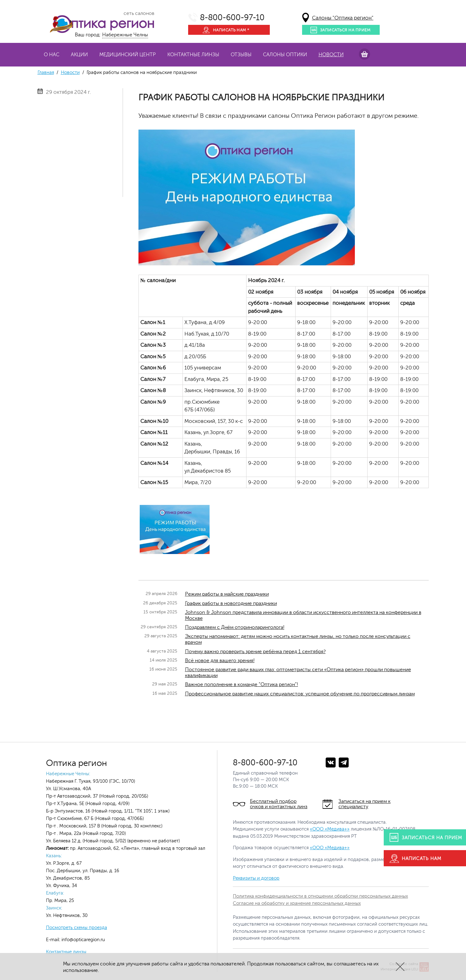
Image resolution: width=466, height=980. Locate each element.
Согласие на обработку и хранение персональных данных (297, 903)
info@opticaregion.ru (83, 940)
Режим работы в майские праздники (227, 594)
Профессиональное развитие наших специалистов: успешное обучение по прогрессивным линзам (300, 694)
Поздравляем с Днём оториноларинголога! (235, 627)
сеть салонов (139, 13)
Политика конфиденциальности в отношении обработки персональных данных (320, 896)
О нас (52, 55)
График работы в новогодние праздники (231, 603)
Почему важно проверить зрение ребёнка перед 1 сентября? (255, 652)
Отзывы (241, 55)
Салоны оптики (285, 55)
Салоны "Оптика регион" (343, 18)
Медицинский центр (128, 55)
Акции (79, 55)
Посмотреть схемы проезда (77, 928)
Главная (46, 73)
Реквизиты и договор (256, 878)
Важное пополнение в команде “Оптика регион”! (242, 685)
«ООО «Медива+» (330, 829)
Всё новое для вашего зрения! (220, 661)
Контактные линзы (193, 55)
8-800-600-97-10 (232, 18)
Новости (331, 55)
